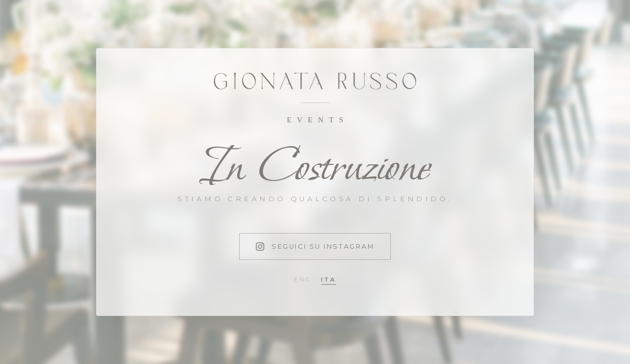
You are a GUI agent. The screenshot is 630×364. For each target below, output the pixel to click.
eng (302, 280)
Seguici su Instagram (315, 246)
